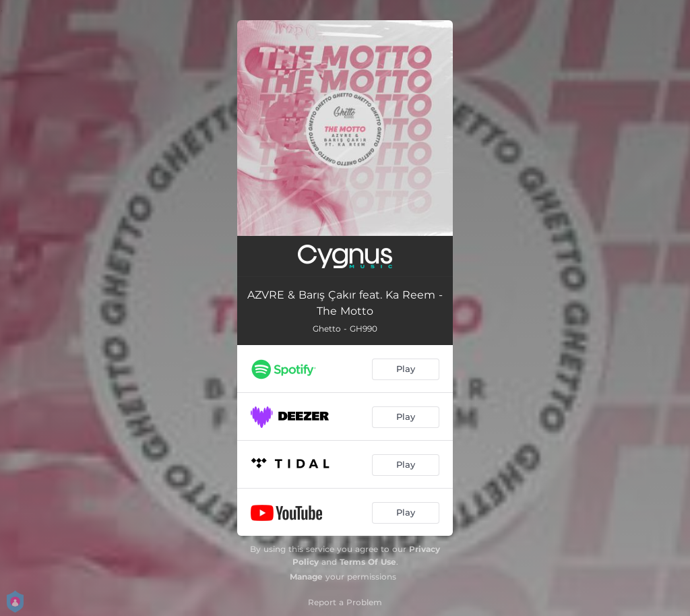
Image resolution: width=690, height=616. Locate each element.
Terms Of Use (368, 562)
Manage (306, 577)
